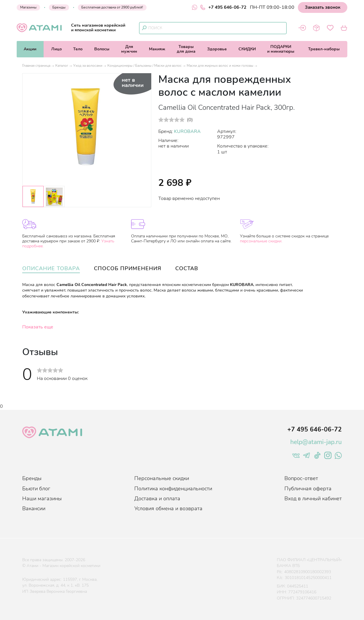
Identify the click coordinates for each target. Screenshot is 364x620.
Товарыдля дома (186, 49)
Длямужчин (129, 49)
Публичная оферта (308, 489)
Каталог (62, 66)
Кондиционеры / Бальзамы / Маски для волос (145, 66)
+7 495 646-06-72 (223, 7)
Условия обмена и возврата (168, 508)
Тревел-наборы (324, 49)
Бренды (59, 7)
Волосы (102, 49)
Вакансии (34, 508)
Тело (78, 49)
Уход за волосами (88, 66)
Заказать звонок (323, 7)
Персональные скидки (162, 478)
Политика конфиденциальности (173, 489)
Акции (30, 49)
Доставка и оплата (157, 499)
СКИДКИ (247, 49)
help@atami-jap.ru (316, 442)
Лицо (56, 49)
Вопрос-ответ (301, 478)
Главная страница (36, 66)
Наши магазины (42, 499)
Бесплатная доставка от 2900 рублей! (112, 7)
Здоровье (217, 49)
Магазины (28, 7)
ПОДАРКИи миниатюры (281, 49)
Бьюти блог (36, 489)
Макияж (157, 49)
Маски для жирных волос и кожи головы (220, 66)
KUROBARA (187, 131)
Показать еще (38, 327)
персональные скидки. (261, 241)
